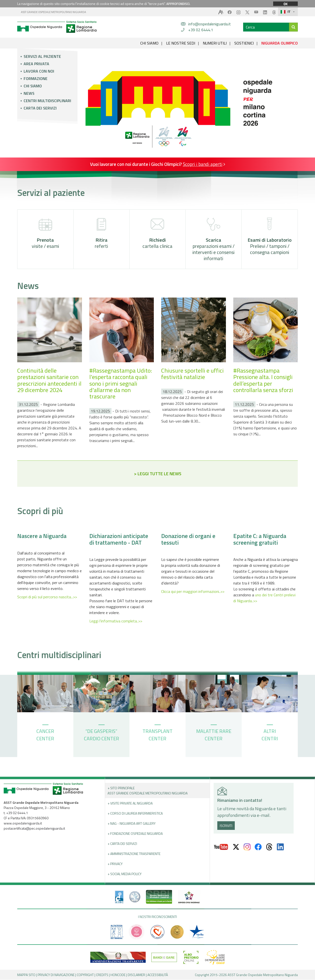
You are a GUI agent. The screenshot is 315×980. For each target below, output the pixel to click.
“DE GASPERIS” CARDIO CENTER (102, 734)
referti (102, 234)
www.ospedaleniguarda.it (23, 823)
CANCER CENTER (45, 734)
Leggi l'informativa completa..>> (116, 621)
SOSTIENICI (244, 43)
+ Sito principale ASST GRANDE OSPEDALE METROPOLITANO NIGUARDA (148, 791)
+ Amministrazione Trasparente (134, 854)
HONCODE (118, 975)
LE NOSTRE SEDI (181, 43)
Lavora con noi (39, 71)
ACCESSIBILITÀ (158, 975)
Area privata (36, 64)
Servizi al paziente (42, 56)
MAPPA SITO (26, 975)
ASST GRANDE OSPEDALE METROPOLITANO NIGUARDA (54, 12)
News (29, 93)
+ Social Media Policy (125, 874)
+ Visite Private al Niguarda (130, 803)
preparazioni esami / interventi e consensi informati (213, 240)
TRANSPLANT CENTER (157, 734)
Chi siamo (33, 86)
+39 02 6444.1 (201, 30)
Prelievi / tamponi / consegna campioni (270, 237)
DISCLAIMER (136, 975)
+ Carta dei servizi (122, 844)
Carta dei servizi (40, 108)
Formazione (36, 79)
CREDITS (102, 975)
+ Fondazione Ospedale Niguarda (135, 834)
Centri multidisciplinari (47, 101)
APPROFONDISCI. (178, 4)
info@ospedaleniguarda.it (210, 24)
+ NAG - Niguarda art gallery (132, 824)
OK (285, 4)
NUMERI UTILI (215, 43)
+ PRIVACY (115, 864)
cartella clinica (157, 234)
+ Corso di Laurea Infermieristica (135, 814)
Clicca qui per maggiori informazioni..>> (193, 592)
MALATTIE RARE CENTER (214, 734)
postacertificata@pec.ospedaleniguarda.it (34, 829)
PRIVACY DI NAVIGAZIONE (56, 975)
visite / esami (45, 234)
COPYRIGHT (85, 975)
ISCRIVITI (226, 826)
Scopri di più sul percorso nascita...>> (47, 597)
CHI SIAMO (149, 43)
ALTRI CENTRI (270, 734)
